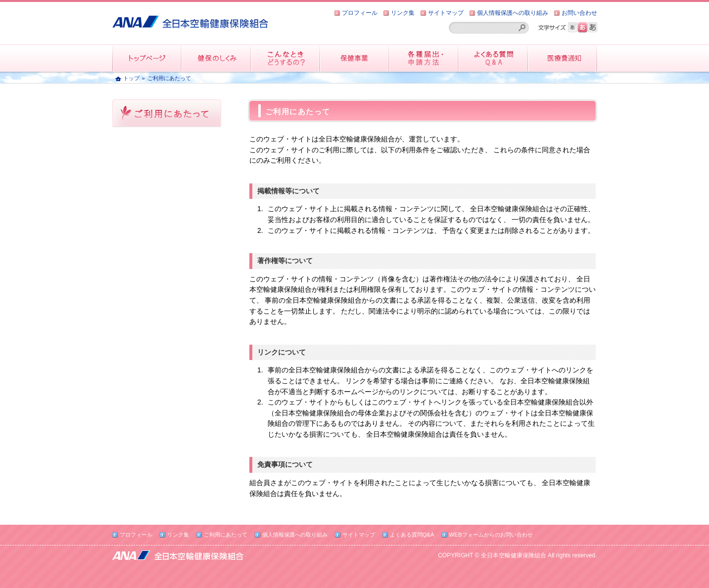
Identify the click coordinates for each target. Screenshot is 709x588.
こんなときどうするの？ (285, 58)
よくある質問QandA (493, 58)
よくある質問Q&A (412, 535)
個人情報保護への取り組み (513, 13)
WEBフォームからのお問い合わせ (491, 535)
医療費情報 (563, 58)
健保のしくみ (216, 58)
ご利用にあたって (226, 535)
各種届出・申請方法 (424, 58)
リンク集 (403, 13)
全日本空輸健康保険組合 (190, 18)
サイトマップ (446, 13)
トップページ (147, 58)
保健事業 (355, 58)
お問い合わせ (579, 13)
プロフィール (360, 13)
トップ (131, 78)
